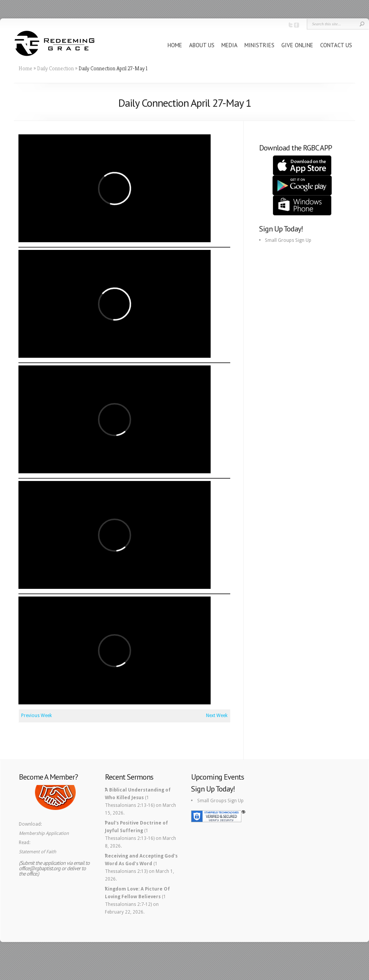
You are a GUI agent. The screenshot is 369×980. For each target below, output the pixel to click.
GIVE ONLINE (297, 45)
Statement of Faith (37, 852)
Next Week (217, 716)
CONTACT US (336, 45)
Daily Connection (55, 68)
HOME (175, 45)
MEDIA (229, 45)
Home (25, 68)
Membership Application (44, 833)
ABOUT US (202, 45)
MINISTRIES (259, 45)
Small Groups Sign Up (288, 240)
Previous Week (37, 716)
